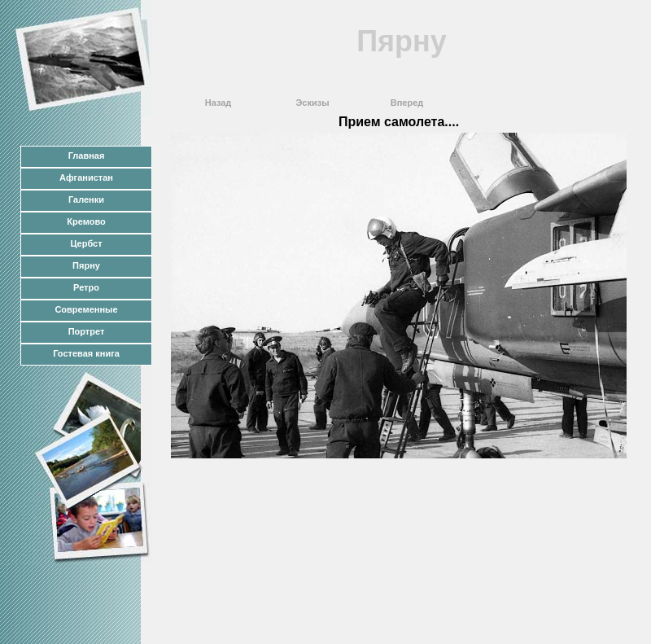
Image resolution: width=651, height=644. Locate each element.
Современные (86, 309)
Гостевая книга (86, 353)
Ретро (86, 287)
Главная (87, 156)
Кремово (86, 221)
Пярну (86, 265)
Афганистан (86, 177)
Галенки (86, 199)
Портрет (87, 331)
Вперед (407, 103)
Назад (218, 103)
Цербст (86, 243)
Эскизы (312, 103)
